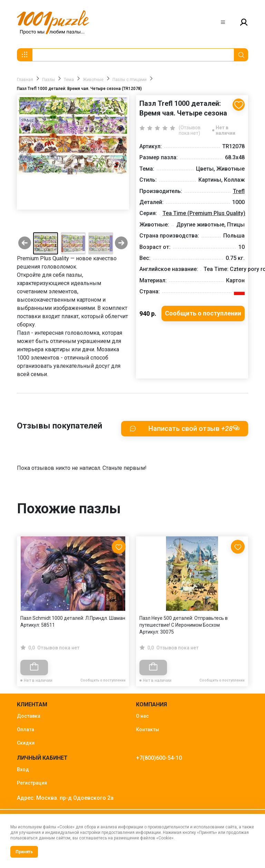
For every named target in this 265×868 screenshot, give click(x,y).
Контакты (148, 729)
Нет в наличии (225, 130)
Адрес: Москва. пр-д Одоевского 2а (65, 798)
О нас (142, 716)
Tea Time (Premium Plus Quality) (204, 213)
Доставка (29, 716)
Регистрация (32, 783)
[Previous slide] (25, 244)
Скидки (26, 743)
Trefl (239, 191)
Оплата (26, 729)
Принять (24, 852)
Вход (23, 769)
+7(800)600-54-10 (159, 758)
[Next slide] (121, 244)
